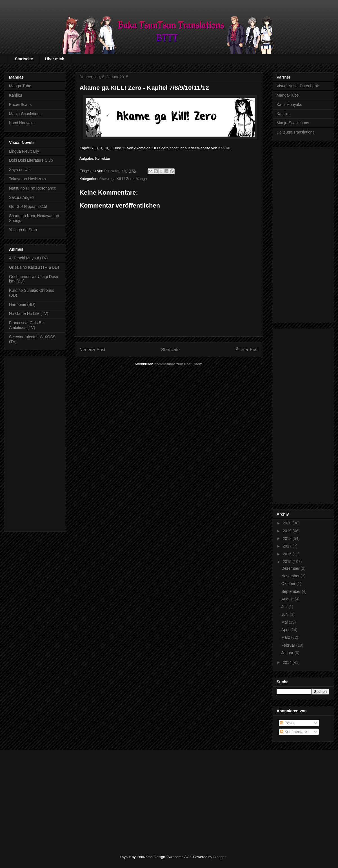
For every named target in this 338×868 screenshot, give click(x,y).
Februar (289, 645)
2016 (288, 554)
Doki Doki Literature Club (31, 160)
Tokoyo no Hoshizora (27, 179)
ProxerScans (20, 104)
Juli (285, 607)
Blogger (219, 857)
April (286, 630)
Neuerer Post (92, 350)
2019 (288, 531)
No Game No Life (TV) (29, 313)
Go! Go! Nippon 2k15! (28, 206)
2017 (288, 546)
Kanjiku (224, 148)
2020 (288, 523)
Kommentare (293, 732)
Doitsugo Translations (296, 132)
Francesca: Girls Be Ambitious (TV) (26, 325)
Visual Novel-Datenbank (298, 86)
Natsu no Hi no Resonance (33, 188)
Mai (285, 622)
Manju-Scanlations (25, 114)
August (288, 599)
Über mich (55, 59)
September (292, 591)
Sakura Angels (22, 197)
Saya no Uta (20, 170)
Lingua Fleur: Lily (24, 151)
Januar (288, 653)
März (286, 637)
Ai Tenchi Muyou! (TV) (28, 258)
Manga (141, 179)
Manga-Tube (20, 86)
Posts (287, 723)
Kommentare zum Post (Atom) (179, 364)
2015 (288, 562)
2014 (288, 662)
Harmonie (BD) (22, 304)
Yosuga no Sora (23, 230)
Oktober (289, 584)
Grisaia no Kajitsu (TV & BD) (34, 267)
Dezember (291, 568)
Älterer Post (247, 350)
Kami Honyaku (22, 123)
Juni (286, 614)
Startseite (24, 59)
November (291, 576)
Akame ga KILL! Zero (116, 179)
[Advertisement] (35, 443)
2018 (288, 538)
